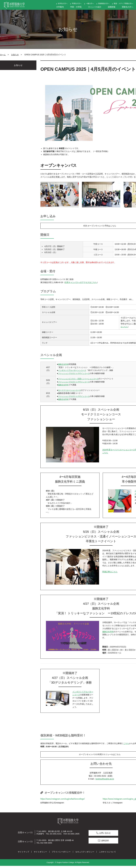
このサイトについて (107, 854)
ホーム (3, 55)
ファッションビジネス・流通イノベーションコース (79, 380)
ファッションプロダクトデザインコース (75, 374)
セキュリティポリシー (85, 854)
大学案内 (60, 7)
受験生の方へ (128, 7)
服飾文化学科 (63, 365)
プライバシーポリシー (61, 854)
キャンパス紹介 (95, 7)
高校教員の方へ (104, 4)
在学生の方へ (63, 4)
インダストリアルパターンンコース (73, 371)
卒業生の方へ (77, 4)
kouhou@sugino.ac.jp (105, 781)
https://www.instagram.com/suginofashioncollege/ (63, 801)
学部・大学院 (76, 7)
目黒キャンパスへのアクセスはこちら (81, 283)
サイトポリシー (40, 854)
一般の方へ (90, 4)
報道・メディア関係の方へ (123, 4)
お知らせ (15, 55)
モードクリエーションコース (70, 391)
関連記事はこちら (110, 573)
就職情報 (112, 7)
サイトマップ (23, 854)
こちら (126, 745)
